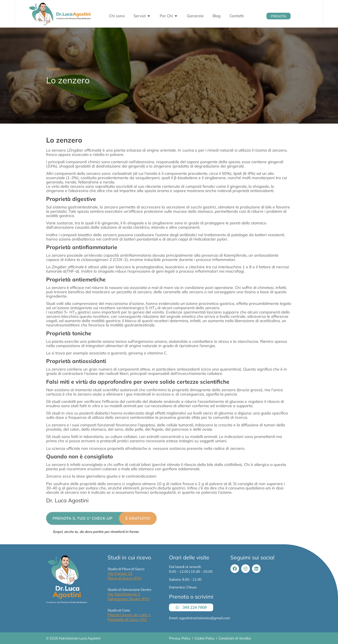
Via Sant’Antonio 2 (124, 594)
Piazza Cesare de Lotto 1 (129, 615)
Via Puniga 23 (120, 573)
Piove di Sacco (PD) (124, 578)
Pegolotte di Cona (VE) (127, 620)
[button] (101, 523)
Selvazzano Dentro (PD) (128, 599)
